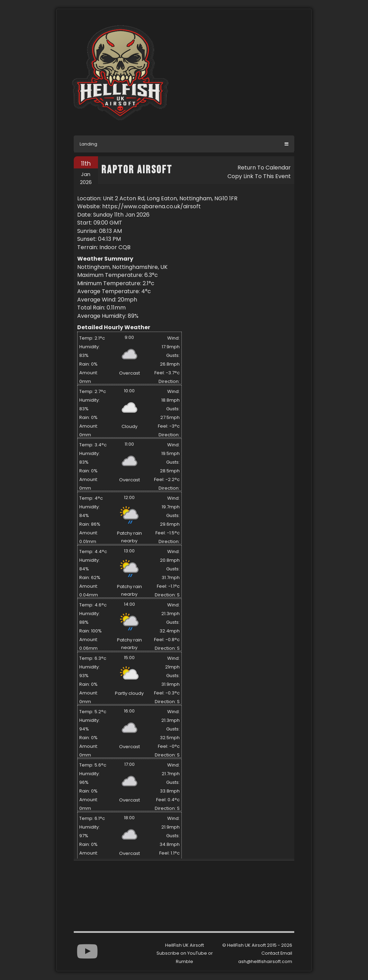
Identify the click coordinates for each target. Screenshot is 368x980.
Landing (88, 144)
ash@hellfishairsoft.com (265, 961)
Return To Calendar (264, 168)
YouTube (197, 953)
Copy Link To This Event (259, 176)
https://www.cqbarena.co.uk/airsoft (151, 206)
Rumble (185, 961)
